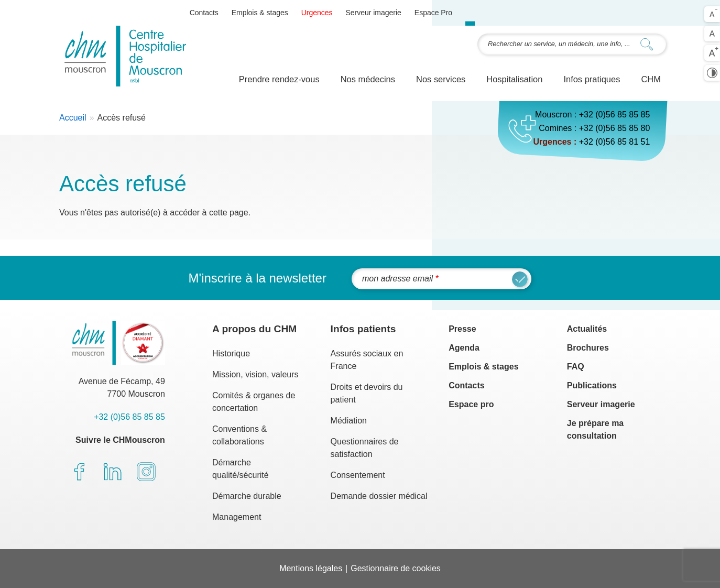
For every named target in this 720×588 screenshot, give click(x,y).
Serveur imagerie (373, 13)
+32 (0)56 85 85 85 (615, 115)
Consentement (358, 475)
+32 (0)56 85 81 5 (612, 142)
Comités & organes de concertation (254, 402)
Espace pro (471, 404)
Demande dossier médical (379, 496)
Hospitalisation (514, 79)
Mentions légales (311, 568)
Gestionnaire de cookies (396, 568)
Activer (712, 73)
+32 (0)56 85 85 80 (615, 128)
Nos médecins (368, 79)
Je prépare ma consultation (596, 429)
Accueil (73, 118)
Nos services (441, 79)
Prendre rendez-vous (279, 79)
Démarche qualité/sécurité (241, 469)
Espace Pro (433, 13)
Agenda (464, 348)
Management (237, 517)
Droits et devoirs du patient (367, 393)
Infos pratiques (592, 79)
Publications (592, 385)
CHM (651, 79)
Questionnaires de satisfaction (365, 448)
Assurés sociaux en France (367, 360)
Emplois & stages (260, 13)
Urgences (317, 13)
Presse (462, 329)
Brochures (588, 348)
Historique (231, 353)
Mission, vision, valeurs (255, 374)
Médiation (349, 421)
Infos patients (363, 329)
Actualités (587, 329)
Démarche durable (247, 496)
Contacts (204, 13)
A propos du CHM (254, 329)
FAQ (576, 367)
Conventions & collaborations (239, 435)
